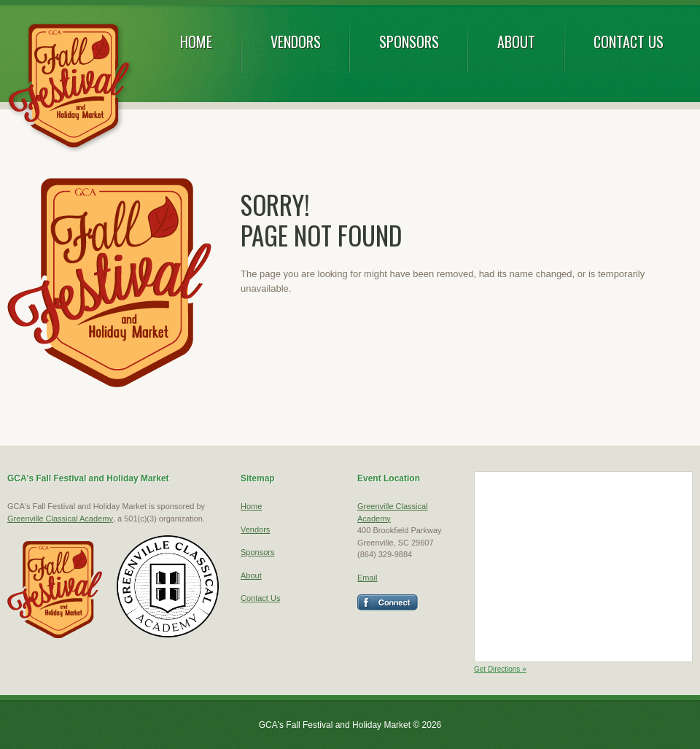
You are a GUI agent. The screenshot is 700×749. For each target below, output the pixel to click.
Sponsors (409, 42)
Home (196, 42)
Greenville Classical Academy (60, 519)
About (516, 42)
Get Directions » (500, 669)
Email (367, 578)
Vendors (296, 42)
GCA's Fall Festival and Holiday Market (70, 87)
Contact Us (629, 42)
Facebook (388, 602)
